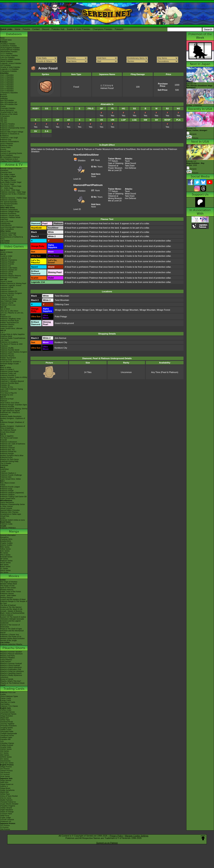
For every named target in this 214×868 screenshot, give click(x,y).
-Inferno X (4, 786)
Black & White (6, 368)
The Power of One (7, 586)
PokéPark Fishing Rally (9, 461)
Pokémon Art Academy (9, 342)
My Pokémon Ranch (8, 430)
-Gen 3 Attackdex (7, 79)
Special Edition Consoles (10, 510)
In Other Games (6, 506)
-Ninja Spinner (6, 780)
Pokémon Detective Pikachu (11, 644)
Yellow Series (5, 549)
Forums (26, 29)
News (2, 38)
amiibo (3, 518)
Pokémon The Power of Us (11, 637)
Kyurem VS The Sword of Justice (13, 617)
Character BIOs (6, 539)
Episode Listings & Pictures (11, 169)
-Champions (5, 116)
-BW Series (5, 755)
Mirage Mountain (130, 310)
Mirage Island (61, 310)
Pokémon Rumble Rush (9, 321)
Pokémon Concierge (8, 233)
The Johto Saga (6, 178)
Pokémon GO (6, 266)
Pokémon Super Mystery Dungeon (14, 352)
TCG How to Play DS (9, 393)
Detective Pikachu (7, 325)
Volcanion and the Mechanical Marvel (12, 632)
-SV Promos (5, 769)
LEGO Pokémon (7, 143)
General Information (8, 535)
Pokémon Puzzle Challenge (11, 475)
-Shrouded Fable (7, 732)
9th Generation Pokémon (10, 157)
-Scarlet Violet (6, 747)
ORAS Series (5, 570)
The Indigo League (8, 174)
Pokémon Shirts (6, 145)
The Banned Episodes (9, 204)
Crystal (3, 471)
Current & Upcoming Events (11, 153)
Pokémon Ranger (7, 454)
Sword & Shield (6, 282)
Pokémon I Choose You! (10, 635)
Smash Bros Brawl (7, 432)
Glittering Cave (62, 304)
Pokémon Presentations (10, 142)
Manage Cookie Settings (137, 836)
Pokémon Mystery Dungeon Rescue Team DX (11, 294)
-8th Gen (4, 120)
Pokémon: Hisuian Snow (10, 215)
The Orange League (8, 176)
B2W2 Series (5, 567)
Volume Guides (6, 545)
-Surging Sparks (7, 728)
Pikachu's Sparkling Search (11, 673)
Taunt (127, 161)
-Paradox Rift (5, 739)
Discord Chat (5, 151)
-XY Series (4, 753)
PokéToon (4, 219)
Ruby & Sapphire (7, 436)
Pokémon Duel (6, 360)
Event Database (6, 155)
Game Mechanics (7, 110)
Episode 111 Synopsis (197, 131)
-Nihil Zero (4, 782)
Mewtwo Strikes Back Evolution (12, 638)
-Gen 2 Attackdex (7, 77)
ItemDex (4, 95)
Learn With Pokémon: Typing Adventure (11, 390)
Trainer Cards (6, 698)
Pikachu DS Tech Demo (9, 459)
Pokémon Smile (6, 297)
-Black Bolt (4, 718)
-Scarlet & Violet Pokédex (10, 67)
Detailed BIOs (6, 541)
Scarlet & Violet (6, 256)
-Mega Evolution (7, 716)
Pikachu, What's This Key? (11, 681)
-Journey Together (7, 724)
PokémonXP (5, 130)
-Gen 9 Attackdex (7, 91)
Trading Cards (14, 689)
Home (17, 29)
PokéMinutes (5, 223)
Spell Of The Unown (8, 588)
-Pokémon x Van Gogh (9, 138)
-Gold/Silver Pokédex (9, 46)
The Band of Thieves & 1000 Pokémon (11, 345)
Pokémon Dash (6, 446)
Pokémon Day (6, 140)
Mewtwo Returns (7, 590)
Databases (14, 34)
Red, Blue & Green (8, 483)
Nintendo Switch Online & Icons (13, 520)
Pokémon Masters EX (9, 270)
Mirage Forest (163, 310)
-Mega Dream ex (7, 784)
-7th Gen (4, 122)
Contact (36, 29)
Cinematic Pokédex (8, 108)
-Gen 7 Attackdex (7, 87)
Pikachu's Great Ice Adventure (12, 671)
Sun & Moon (5, 309)
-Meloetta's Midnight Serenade (12, 619)
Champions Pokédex (103, 29)
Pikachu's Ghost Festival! (10, 665)
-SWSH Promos (6, 771)
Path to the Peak (7, 221)
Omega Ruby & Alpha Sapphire (12, 334)
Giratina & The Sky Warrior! (11, 607)
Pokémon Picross (7, 354)
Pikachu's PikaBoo (7, 658)
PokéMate (4, 465)
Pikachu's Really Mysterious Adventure (11, 676)
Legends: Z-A (5, 258)
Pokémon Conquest (8, 379)
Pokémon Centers (7, 126)
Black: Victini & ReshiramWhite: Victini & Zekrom (13, 614)
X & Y (2, 332)
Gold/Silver (4, 469)
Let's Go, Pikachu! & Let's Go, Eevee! (12, 314)
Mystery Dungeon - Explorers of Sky (13, 419)
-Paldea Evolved (7, 745)
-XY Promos (5, 775)
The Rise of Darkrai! (8, 605)
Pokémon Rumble (7, 407)
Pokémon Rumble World (10, 350)
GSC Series (5, 551)
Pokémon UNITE (7, 272)
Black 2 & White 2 (7, 369)
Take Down (130, 166)
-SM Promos (5, 773)
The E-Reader (6, 463)
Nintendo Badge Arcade (9, 364)
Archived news (6, 40)
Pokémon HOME (7, 287)
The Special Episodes (9, 202)
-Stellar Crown (6, 730)
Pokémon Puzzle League (10, 487)
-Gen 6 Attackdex (7, 85)
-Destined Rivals (7, 722)
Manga (14, 531)
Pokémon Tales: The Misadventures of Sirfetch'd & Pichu (12, 237)
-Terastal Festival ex (8, 802)
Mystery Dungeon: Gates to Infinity (14, 377)
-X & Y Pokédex (6, 54)
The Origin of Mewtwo (9, 582)
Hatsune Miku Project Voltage (12, 132)
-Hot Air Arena (6, 798)
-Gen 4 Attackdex (7, 81)
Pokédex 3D (5, 385)
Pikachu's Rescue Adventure (11, 654)
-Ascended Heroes (8, 712)
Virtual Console (6, 508)
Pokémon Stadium (7, 495)
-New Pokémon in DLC (9, 159)
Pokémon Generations (9, 210)
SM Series (4, 572)
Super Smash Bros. (8, 499)
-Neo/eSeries (5, 761)
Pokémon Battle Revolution (11, 416)
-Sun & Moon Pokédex (9, 56)
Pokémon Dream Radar (9, 371)
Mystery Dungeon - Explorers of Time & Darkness (13, 427)
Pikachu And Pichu (8, 656)
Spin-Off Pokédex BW (9, 104)
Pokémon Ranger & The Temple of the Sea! (14, 602)
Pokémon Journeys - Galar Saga (13, 192)
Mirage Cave (75, 310)
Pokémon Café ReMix (9, 268)
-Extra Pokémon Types (9, 696)
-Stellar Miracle (6, 808)
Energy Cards (6, 700)
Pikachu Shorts (14, 648)
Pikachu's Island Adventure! (11, 667)
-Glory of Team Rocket (9, 796)
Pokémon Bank (6, 336)
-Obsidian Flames (7, 743)
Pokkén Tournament (8, 358)
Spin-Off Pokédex (7, 100)
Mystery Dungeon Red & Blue (12, 456)
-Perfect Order (6, 710)
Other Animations (7, 229)
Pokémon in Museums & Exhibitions (10, 135)
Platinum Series (6, 561)
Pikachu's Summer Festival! (11, 664)
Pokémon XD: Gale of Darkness (13, 444)
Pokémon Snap (6, 489)
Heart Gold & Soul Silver (10, 403)
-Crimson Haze (6, 814)
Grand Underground (64, 323)
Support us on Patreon (107, 843)
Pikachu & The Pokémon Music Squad (12, 684)
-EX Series (4, 759)
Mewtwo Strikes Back (9, 584)
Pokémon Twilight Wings (10, 212)
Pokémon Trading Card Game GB (13, 497)
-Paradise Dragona (8, 806)
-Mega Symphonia (7, 790)
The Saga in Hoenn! (8, 180)
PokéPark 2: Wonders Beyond (12, 381)
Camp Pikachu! (6, 660)
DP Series (4, 559)
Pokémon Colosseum (9, 442)
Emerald (4, 440)
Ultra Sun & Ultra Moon (9, 311)
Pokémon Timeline (7, 124)
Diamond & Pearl (7, 399)
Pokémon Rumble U (8, 375)
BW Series (4, 565)
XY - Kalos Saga (7, 188)
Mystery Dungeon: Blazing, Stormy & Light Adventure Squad (14, 410)
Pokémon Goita (6, 524)
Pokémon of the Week (9, 114)
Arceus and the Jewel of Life (11, 609)
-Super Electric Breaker (9, 804)
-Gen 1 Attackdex (7, 75)
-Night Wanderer (7, 810)
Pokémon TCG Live (8, 305)
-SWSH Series (6, 749)
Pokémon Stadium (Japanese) (12, 493)
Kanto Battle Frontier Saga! (11, 182)
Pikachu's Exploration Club (11, 669)
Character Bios (6, 172)
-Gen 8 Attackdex (7, 89)
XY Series (4, 569)
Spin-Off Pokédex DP (9, 102)
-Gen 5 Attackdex (7, 83)
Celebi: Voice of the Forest (11, 592)
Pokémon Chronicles (8, 200)
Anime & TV (14, 165)
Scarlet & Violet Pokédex (78, 29)
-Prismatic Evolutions (8, 726)
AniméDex (4, 170)
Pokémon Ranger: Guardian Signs (14, 405)
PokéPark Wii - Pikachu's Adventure (10, 413)
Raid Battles (5, 704)
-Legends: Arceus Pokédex (11, 63)
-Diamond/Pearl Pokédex (10, 50)
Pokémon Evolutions (8, 213)
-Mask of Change (7, 812)
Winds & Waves (6, 252)
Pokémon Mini (6, 477)
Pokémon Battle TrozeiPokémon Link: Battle (13, 339)
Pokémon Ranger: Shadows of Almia (12, 423)
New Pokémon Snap (8, 301)
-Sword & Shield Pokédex (10, 59)
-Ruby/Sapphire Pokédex (10, 48)
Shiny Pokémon (6, 206)
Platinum (4, 401)
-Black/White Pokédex (9, 52)
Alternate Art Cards (8, 702)
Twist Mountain (62, 296)
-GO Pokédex (6, 65)
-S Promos (4, 827)
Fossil (76, 87)
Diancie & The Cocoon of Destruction (10, 626)
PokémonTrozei (6, 457)
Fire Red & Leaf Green (9, 438)
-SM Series (5, 751)
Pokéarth (119, 29)
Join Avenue (60, 338)
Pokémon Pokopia (7, 262)
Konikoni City (61, 342)
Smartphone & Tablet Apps (11, 514)
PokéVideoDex (6, 225)
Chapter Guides (6, 543)
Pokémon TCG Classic (9, 706)
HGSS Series (5, 563)
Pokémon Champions (9, 260)
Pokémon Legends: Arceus (11, 285)
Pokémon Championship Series (13, 128)
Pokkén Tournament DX (9, 323)
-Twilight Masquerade (9, 733)
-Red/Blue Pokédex (8, 44)
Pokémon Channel (7, 448)
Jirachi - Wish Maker (8, 595)
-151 (2, 741)
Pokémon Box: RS (7, 450)
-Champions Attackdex (9, 93)
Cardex (3, 106)
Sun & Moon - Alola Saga (10, 190)
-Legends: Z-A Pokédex (9, 69)
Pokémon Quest (7, 326)
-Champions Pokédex (9, 71)
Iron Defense (130, 168)
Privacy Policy (116, 836)
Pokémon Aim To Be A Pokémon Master (13, 195)
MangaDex (4, 537)
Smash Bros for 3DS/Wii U (11, 362)
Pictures (192, 138)
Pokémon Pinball (7, 491)
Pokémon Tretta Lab (8, 373)
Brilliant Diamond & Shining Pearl (13, 283)
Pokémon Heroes (7, 594)
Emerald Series (6, 557)
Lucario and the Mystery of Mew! (13, 599)
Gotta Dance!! (6, 662)
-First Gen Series (7, 763)
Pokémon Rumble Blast (9, 383)
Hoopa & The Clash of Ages (11, 629)
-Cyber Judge (5, 818)
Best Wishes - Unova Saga (11, 186)
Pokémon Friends (7, 264)
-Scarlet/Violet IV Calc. (9, 112)
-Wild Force (5, 816)
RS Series (4, 553)
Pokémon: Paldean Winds (10, 217)
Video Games (14, 246)
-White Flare (5, 720)
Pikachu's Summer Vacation (11, 652)
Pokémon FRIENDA (8, 528)
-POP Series (5, 777)
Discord (46, 29)
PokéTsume (5, 243)
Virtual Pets (5, 516)
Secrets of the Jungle (9, 640)
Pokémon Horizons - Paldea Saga (13, 198)
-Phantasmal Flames (8, 714)
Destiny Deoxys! (7, 597)
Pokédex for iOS (7, 395)
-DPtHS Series (6, 757)
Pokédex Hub (58, 29)
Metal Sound (130, 163)
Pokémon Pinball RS (8, 452)
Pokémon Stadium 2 (8, 473)
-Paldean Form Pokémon (10, 161)
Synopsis (192, 169)
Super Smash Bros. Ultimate (11, 328)
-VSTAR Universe (7, 820)
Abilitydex (4, 99)
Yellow (3, 485)
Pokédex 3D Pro (7, 387)
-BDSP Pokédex (7, 61)
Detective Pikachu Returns (11, 276)
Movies (14, 576)
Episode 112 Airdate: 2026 (195, 163)
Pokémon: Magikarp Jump (10, 319)
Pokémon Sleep (6, 274)
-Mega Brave (5, 788)
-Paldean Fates (6, 737)
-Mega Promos (6, 767)
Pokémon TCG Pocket (9, 278)
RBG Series (5, 547)
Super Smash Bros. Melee (10, 479)
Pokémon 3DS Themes (9, 512)
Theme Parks (5, 147)
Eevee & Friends (7, 679)
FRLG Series (5, 555)
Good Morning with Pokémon (12, 227)
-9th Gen (4, 118)
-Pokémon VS (6, 821)
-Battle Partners (6, 800)
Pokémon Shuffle (7, 348)
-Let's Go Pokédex (7, 57)
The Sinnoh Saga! (7, 184)
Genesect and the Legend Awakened (10, 622)
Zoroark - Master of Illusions (11, 611)
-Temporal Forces (7, 735)
